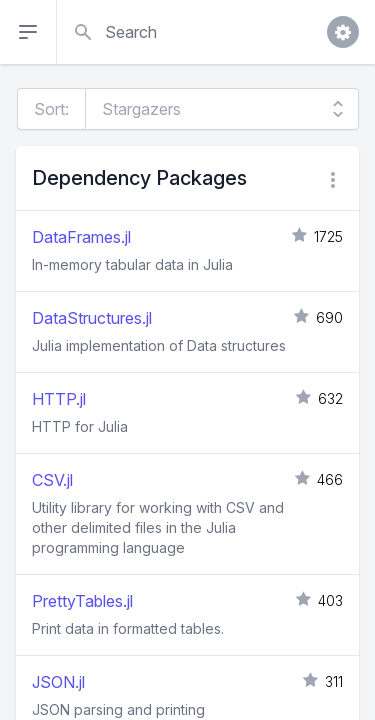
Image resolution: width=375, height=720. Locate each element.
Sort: (51, 109)
